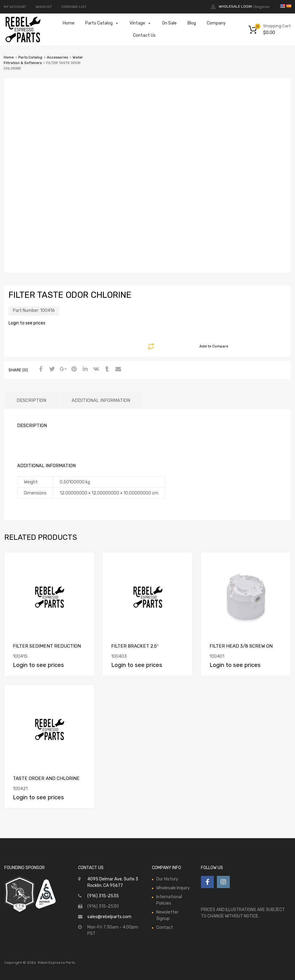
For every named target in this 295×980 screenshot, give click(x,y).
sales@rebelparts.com (109, 917)
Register (262, 7)
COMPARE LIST (74, 7)
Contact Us (144, 35)
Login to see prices (27, 323)
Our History (167, 879)
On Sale (169, 23)
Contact (165, 927)
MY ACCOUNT (15, 7)
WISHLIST (44, 7)
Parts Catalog (102, 23)
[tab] (31, 401)
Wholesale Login (235, 6)
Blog (192, 23)
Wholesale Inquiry (173, 888)
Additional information (101, 400)
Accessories (57, 57)
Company (216, 23)
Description (31, 400)
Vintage (140, 23)
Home (69, 23)
